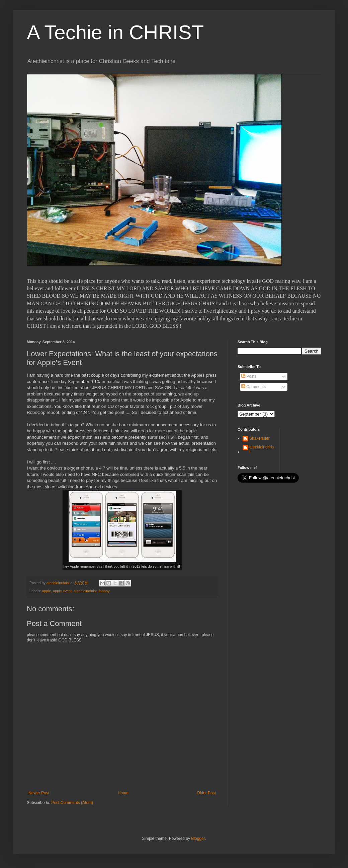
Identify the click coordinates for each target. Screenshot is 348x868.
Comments (253, 387)
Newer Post (39, 793)
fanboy (104, 591)
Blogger (198, 839)
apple (47, 591)
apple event (62, 591)
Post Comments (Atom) (72, 803)
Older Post (206, 793)
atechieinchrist (85, 591)
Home (123, 793)
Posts (249, 376)
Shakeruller (259, 438)
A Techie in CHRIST (115, 32)
